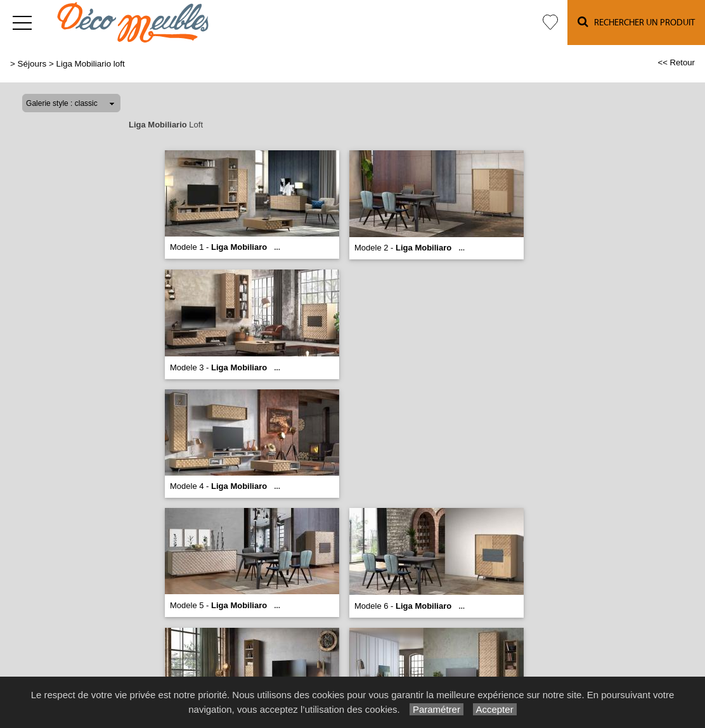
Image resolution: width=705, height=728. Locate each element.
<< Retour (676, 62)
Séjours (32, 64)
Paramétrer (437, 709)
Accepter (495, 709)
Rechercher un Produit (636, 22)
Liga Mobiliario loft (90, 64)
